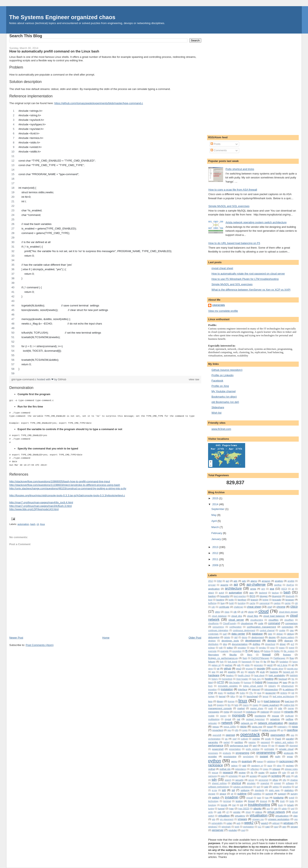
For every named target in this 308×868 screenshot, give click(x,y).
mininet (277, 712)
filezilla (233, 654)
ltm (229, 705)
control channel (267, 630)
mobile (211, 716)
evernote (212, 651)
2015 (216, 498)
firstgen (287, 654)
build (231, 603)
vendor (237, 812)
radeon (234, 766)
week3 (265, 823)
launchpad (252, 696)
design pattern (287, 637)
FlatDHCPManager (260, 658)
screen (253, 776)
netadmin (275, 719)
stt (232, 794)
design (272, 637)
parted (227, 742)
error (273, 648)
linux (43, 524)
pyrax (290, 756)
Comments (219, 150)
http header (235, 682)
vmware (242, 819)
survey (294, 794)
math (271, 708)
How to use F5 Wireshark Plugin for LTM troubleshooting (245, 279)
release (276, 769)
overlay (256, 739)
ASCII (284, 589)
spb (266, 787)
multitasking (214, 719)
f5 (247, 651)
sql (296, 787)
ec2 (292, 644)
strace (223, 794)
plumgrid (294, 746)
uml (293, 809)
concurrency (218, 627)
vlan (295, 816)
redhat (211, 769)
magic (255, 705)
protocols (289, 753)
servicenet (263, 780)
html (210, 682)
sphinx (276, 787)
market (241, 708)
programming (266, 753)
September (218, 509)
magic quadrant (271, 705)
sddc (288, 776)
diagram (289, 641)
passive (252, 742)
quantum (247, 761)
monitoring (260, 716)
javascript (270, 693)
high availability (277, 675)
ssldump (245, 790)
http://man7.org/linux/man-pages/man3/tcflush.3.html (40, 506)
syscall (250, 798)
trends (224, 805)
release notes (291, 769)
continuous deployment (244, 630)
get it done (282, 665)
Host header (242, 679)
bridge (265, 600)
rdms (279, 766)
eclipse (211, 648)
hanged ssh (289, 672)
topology (212, 805)
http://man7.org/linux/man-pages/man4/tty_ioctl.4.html (41, 502)
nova (295, 727)
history (215, 679)
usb (219, 812)
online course (269, 730)
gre (242, 672)
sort (258, 787)
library (220, 701)
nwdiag (255, 730)
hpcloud (283, 679)
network (227, 723)
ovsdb (268, 739)
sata (223, 776)
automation (23, 524)
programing (242, 753)
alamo (254, 581)
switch (216, 798)
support (282, 794)
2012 (216, 553)
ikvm (210, 686)
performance (216, 745)
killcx (233, 696)
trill (242, 805)
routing (273, 772)
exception (237, 651)
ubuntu (258, 808)
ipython (231, 693)
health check (244, 675)
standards (259, 790)
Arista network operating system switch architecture (256, 222)
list (259, 701)
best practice (240, 596)
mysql (228, 719)
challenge (238, 607)
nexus (216, 727)
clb (235, 612)
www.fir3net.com (221, 429)
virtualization (282, 816)
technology (213, 801)
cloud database (219, 616)
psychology (248, 757)
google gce (292, 669)
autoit (221, 593)
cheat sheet (254, 607)
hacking (274, 672)
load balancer (272, 701)
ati (293, 589)
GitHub (62, 379)
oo (282, 730)
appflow (278, 585)
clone (251, 612)
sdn (214, 780)
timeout (263, 801)
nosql (270, 727)
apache (224, 585)
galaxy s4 (216, 665)
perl (255, 745)
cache (252, 603)
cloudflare (289, 620)
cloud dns (237, 616)
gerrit (270, 665)
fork (222, 662)
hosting (269, 679)
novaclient (218, 730)
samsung (212, 776)
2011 (216, 559)
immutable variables (228, 686)
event (292, 648)
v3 (228, 812)
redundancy (241, 769)
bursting (242, 603)
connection (288, 627)
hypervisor (273, 682)
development (253, 641)
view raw (194, 379)
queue (260, 762)
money (223, 716)
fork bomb (232, 662)
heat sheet (259, 675)
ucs (268, 809)
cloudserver (247, 623)
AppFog (290, 585)
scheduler (233, 776)
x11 (260, 827)
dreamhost (270, 644)
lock (210, 705)
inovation (212, 689)
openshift (217, 735)
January (217, 539)
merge (291, 708)
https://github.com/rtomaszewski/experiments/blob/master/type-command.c (99, 103)
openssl (230, 735)
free (258, 662)
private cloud (286, 749)
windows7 (213, 827)
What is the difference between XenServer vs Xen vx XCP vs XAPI (251, 290)
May (214, 515)
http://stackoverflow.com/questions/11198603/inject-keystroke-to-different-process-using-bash (65, 485)
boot (210, 600)
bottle (231, 600)
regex (266, 769)
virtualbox (224, 816)
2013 (216, 547)
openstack (250, 734)
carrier (288, 603)
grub (262, 672)
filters (250, 655)
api (236, 585)
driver (283, 644)
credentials (213, 634)
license (231, 701)
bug (223, 603)
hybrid (259, 682)
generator (258, 665)
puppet (264, 756)
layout (266, 696)
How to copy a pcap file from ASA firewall (233, 190)
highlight (294, 675)
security (239, 780)
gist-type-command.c (24, 379)
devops (272, 641)
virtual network (276, 812)
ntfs (237, 730)
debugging (214, 637)
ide (293, 682)
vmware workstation (279, 819)
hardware (214, 675)
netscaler (212, 723)
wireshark (226, 827)
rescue (215, 773)
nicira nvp (257, 727)
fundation (284, 662)
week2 (249, 823)
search (228, 780)
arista (253, 589)
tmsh (283, 801)
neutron (293, 723)
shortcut (236, 783)
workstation (249, 827)
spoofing (287, 787)
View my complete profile (223, 311)
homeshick (227, 679)
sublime (242, 794)
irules (242, 693)
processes (213, 753)
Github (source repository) (227, 370)
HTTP (221, 682)
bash (33, 524)
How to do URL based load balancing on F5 (234, 243)
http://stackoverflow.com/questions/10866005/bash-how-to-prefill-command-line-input (60, 481)
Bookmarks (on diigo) (224, 397)
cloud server (236, 620)
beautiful (225, 596)
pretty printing (253, 749)
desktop (212, 641)
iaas (285, 682)
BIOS (253, 596)
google (261, 668)
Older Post (195, 638)
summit (269, 794)
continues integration (218, 630)
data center (238, 634)
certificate (224, 607)
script (264, 776)
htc (293, 679)
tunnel (221, 808)
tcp (267, 798)
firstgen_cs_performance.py (223, 658)
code (261, 623)
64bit (220, 581)
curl (225, 634)
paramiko (213, 742)
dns (225, 644)
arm (263, 589)
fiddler (277, 651)
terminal (227, 801)
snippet (278, 783)
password (265, 742)
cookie (282, 630)
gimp (210, 669)
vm (214, 819)
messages (214, 712)
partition (239, 742)
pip (273, 746)
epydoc (263, 648)
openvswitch (278, 735)
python (214, 761)
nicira (243, 727)
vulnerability (217, 823)
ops (292, 735)
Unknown (218, 305)
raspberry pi (257, 766)
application (214, 589)
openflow (292, 730)
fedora (267, 651)
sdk (296, 776)
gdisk (247, 665)
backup (275, 593)
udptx (284, 809)
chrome (281, 607)
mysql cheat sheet (222, 268)
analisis (279, 581)
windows (288, 823)
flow (292, 658)
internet (256, 689)
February (217, 533)
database (257, 634)
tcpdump (279, 798)
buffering (212, 603)
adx (244, 581)
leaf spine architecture (283, 696)
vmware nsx (258, 819)
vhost (248, 812)
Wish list (216, 413)
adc (236, 581)
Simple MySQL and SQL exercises (229, 206)
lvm (236, 705)
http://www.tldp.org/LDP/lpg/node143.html (34, 509)
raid (244, 765)
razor (270, 766)
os (226, 739)
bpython (242, 600)
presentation (235, 749)
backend (263, 593)
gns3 (239, 668)
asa (272, 589)
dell (236, 637)
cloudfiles (273, 620)
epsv (253, 648)
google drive (277, 669)
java (259, 693)
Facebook (217, 381)
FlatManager (279, 658)
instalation (227, 689)
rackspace (215, 765)
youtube (233, 830)
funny (295, 662)
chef (270, 607)
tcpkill (292, 798)
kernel (222, 696)
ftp (265, 661)
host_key (256, 679)
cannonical (265, 603)
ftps (273, 661)
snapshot (265, 783)
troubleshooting (259, 805)
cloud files (253, 616)
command (274, 623)
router (262, 772)
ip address (288, 689)
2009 (216, 565)
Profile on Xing (220, 386)
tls (273, 801)
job (293, 693)
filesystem (213, 654)
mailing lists (289, 705)
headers (230, 675)
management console (220, 708)
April (214, 521)
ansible (291, 581)
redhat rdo (225, 769)
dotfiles (256, 644)
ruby (284, 773)
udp (276, 809)
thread (251, 801)
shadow (294, 780)
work (237, 827)
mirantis (289, 712)
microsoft (238, 712)
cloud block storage (288, 612)
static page (274, 790)
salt (292, 773)
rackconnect (286, 761)
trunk (280, 805)
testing (239, 801)
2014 (216, 504)
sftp (284, 780)
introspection (271, 689)
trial (234, 805)
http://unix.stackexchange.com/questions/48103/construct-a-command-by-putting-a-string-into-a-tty (68, 488)
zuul (243, 830)
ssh (224, 790)
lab (241, 696)
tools (292, 801)
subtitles (257, 794)
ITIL (251, 693)
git (218, 668)
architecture (233, 588)
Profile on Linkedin (222, 375)
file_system (289, 651)
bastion (212, 596)
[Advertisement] (239, 59)
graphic (232, 672)
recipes (290, 765)
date (270, 634)
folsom (212, 661)
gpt (221, 672)
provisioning (230, 756)
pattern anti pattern (284, 742)
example (224, 651)
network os (247, 723)
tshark (290, 805)
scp (244, 776)
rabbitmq (271, 762)
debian (280, 634)
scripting (276, 776)
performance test (239, 745)
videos (259, 812)
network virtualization (270, 723)
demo (245, 637)
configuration (235, 627)
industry (272, 686)
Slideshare (218, 407)
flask (245, 658)
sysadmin (232, 797)
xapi (268, 827)
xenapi (294, 827)
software (290, 783)
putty (278, 756)
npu (229, 730)
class (227, 612)
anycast (212, 585)
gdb (239, 665)
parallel (290, 739)
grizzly (252, 672)
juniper (211, 696)
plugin (282, 745)
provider (212, 756)
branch (254, 600)
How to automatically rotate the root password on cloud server (248, 274)
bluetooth (290, 596)
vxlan (229, 823)
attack (211, 593)
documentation (240, 644)
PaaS (278, 739)
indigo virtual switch (253, 686)
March (215, 527)
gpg (214, 672)
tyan (231, 808)
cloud (263, 611)
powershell (218, 749)
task (259, 798)
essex (282, 648)
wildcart (276, 823)
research (228, 772)
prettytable (269, 749)
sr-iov (214, 790)
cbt (296, 603)
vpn (296, 819)
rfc (252, 772)
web (238, 823)
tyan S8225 (244, 809)
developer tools (230, 641)
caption (277, 603)
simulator (251, 783)
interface (243, 689)
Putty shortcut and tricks (240, 169)
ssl (233, 790)
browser (290, 600)
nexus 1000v (230, 727)
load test (289, 701)
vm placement (227, 819)
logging (220, 705)
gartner (229, 665)
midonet (265, 712)
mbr (280, 708)
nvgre (245, 730)
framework (247, 662)
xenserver (218, 830)
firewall (266, 654)
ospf (234, 739)
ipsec (220, 693)
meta (226, 712)
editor (230, 648)
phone (264, 746)
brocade (277, 600)
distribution (213, 644)
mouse (276, 716)
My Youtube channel (223, 391)
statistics (289, 790)
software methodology (219, 787)
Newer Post (16, 638)
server (251, 780)
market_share (257, 708)
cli (38, 524)
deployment (258, 637)
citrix (217, 612)
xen (284, 827)
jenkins (284, 693)
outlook (245, 739)
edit (221, 648)
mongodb (239, 715)
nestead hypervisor (255, 719)
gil (293, 665)
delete (227, 637)
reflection (255, 769)
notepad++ (282, 727)
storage (212, 794)
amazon (266, 581)
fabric (257, 651)
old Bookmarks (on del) (225, 402)
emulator (242, 648)
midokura (251, 712)
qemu (234, 761)
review (242, 772)
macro (246, 705)
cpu (292, 630)
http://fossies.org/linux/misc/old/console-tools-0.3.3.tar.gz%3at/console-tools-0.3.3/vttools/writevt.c (67, 495)
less (210, 701)
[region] (105, 242)
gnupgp (249, 669)
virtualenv (240, 816)
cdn (213, 607)
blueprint (277, 596)
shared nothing (219, 783)
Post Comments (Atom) (40, 645)
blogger (264, 596)
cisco (294, 607)
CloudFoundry (230, 623)
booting (220, 600)
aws (251, 593)
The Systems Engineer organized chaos (62, 17)
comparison (291, 623)
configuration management (261, 627)
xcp (276, 827)
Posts (215, 144)
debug (291, 634)
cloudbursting (257, 620)
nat (238, 719)
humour (248, 682)
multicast (289, 716)
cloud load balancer (274, 616)
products (227, 753)
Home (106, 638)
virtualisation (259, 815)
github (227, 668)
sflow (275, 780)
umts (210, 812)
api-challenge (256, 585)
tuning (211, 809)
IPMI (211, 693)
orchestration (214, 739)
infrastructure (288, 686)
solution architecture (243, 787)
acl (227, 581)
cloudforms (213, 623)
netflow (290, 719)
